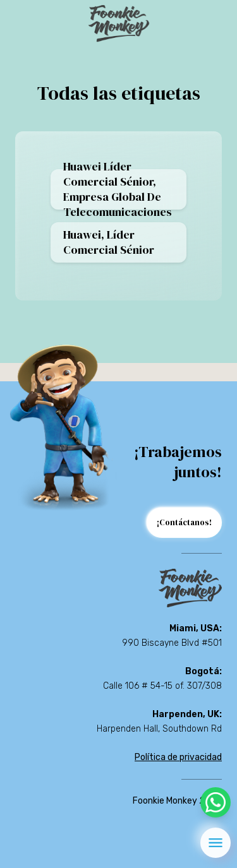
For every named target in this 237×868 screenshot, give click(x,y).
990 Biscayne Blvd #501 (172, 643)
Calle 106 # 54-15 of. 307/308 (162, 686)
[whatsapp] (216, 802)
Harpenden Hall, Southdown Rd (159, 729)
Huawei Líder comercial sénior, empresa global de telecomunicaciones (118, 189)
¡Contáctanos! (184, 522)
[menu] (216, 843)
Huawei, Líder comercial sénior (109, 242)
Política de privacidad (178, 757)
